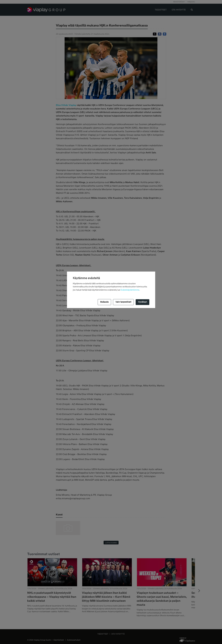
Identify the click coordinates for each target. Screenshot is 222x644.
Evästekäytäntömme (130, 290)
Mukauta (104, 302)
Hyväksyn (142, 302)
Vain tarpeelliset (123, 302)
